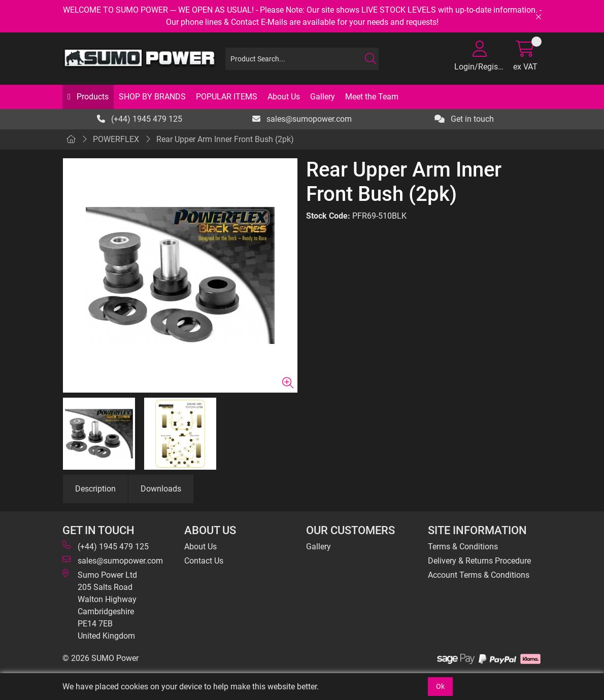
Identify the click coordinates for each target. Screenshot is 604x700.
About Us (284, 97)
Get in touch (464, 119)
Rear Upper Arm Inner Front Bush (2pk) (225, 139)
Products (92, 97)
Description (95, 489)
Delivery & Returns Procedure (479, 561)
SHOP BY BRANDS (152, 97)
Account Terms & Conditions (479, 575)
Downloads (161, 489)
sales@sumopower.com (302, 119)
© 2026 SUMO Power (100, 658)
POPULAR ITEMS (227, 97)
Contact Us (204, 561)
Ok (440, 686)
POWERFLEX (116, 139)
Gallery (323, 97)
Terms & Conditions (463, 547)
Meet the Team (372, 97)
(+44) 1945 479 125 (140, 119)
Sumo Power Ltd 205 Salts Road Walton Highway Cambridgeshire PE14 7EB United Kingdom (100, 605)
